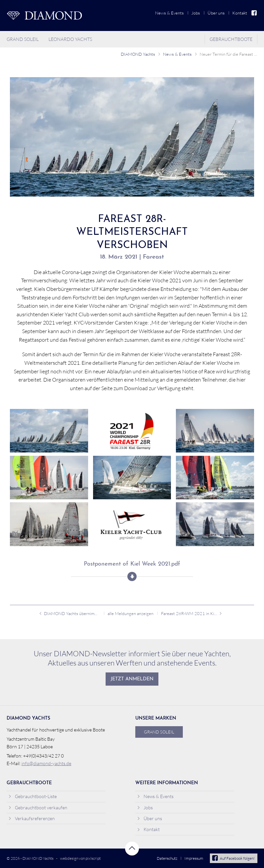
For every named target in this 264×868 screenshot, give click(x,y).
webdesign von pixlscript (80, 858)
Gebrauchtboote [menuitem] (231, 39)
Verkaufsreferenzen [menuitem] (32, 818)
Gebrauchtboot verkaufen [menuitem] (38, 807)
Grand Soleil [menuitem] (23, 39)
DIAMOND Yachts (138, 54)
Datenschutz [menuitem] (167, 858)
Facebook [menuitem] (254, 13)
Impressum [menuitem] (194, 858)
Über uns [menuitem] (216, 13)
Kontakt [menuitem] (240, 13)
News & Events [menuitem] (169, 13)
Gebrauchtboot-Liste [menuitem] (33, 796)
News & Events (177, 54)
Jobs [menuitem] (196, 13)
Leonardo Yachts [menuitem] (70, 39)
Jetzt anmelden (132, 679)
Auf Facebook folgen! (233, 858)
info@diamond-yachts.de (46, 763)
